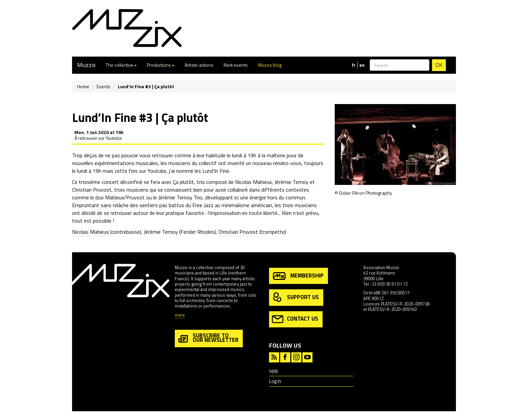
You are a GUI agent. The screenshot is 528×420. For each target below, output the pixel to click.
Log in (275, 381)
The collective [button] (121, 65)
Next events (236, 65)
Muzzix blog (270, 65)
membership (298, 276)
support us (295, 298)
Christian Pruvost (238, 232)
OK (439, 65)
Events (104, 86)
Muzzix (86, 65)
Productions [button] (161, 65)
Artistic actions (199, 65)
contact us (295, 319)
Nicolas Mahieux (90, 232)
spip (274, 371)
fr (354, 65)
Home (83, 86)
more (180, 315)
